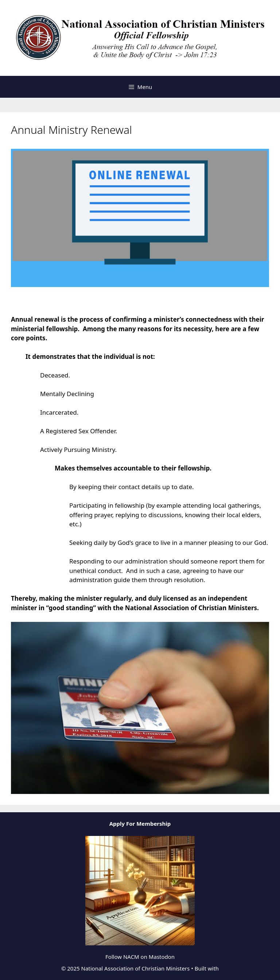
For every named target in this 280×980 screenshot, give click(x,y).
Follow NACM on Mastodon (140, 957)
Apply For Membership (140, 824)
